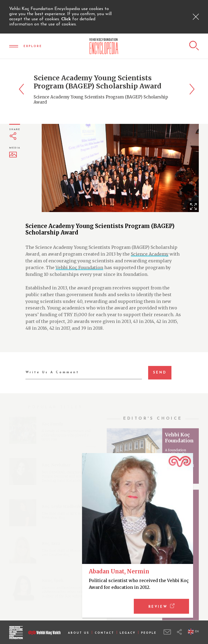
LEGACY (128, 633)
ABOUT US (79, 633)
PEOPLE (149, 633)
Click (67, 19)
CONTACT (105, 633)
